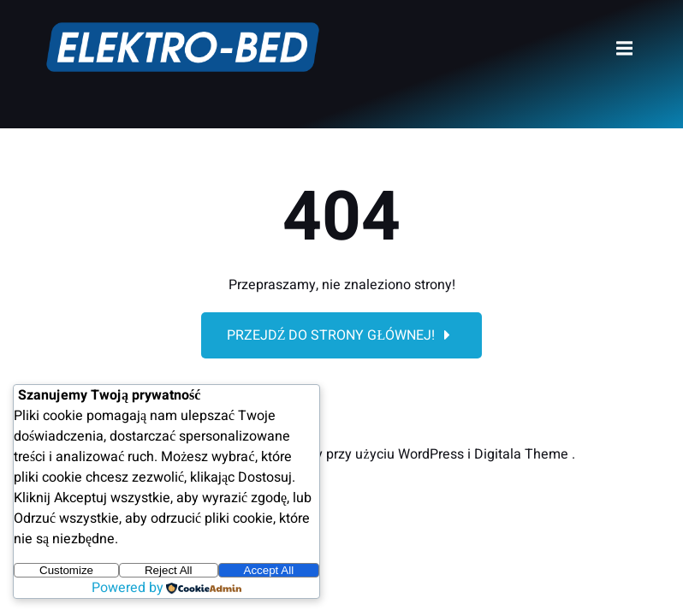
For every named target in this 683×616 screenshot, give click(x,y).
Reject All (169, 570)
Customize (66, 570)
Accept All (269, 570)
